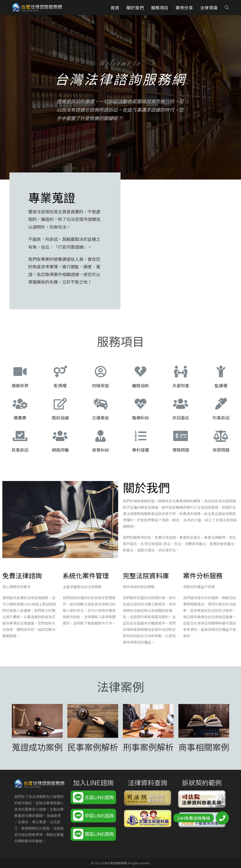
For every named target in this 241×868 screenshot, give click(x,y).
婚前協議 (60, 418)
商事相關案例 (204, 747)
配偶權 (60, 385)
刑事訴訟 (221, 418)
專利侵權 (141, 450)
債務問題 (181, 450)
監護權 (221, 385)
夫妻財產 (181, 385)
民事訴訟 (20, 450)
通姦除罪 (20, 385)
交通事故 (100, 418)
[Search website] (227, 8)
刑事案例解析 (148, 747)
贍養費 (20, 418)
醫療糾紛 (141, 418)
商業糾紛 (100, 450)
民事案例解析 (93, 747)
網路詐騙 (60, 450)
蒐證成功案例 (37, 747)
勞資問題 (221, 450)
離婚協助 (141, 385)
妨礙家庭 (100, 385)
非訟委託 (181, 418)
